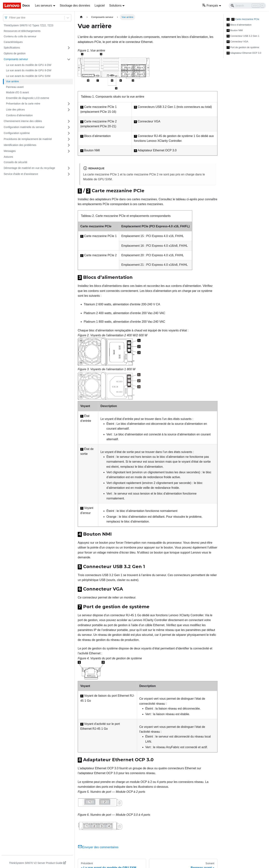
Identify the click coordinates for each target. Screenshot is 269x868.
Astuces (8, 157)
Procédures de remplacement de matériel (28, 139)
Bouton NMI (235, 30)
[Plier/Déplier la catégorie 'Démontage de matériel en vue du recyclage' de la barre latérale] (69, 168)
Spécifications (12, 48)
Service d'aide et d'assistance (21, 174)
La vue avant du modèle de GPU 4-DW (29, 65)
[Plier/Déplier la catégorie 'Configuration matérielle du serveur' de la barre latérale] (69, 127)
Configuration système (17, 133)
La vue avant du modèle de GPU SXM (28, 76)
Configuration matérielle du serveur (24, 127)
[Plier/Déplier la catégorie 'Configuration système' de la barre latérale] (69, 133)
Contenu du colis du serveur (20, 36)
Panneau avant (15, 87)
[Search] (247, 6)
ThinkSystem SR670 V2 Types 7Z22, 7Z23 (28, 25)
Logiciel (100, 6)
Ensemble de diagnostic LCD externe (28, 98)
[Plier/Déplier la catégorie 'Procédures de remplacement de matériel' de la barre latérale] (69, 139)
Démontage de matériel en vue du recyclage (29, 168)
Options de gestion (15, 53)
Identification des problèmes (20, 145)
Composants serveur (16, 59)
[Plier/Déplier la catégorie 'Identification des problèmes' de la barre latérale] (69, 145)
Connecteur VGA (237, 41)
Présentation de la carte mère (23, 104)
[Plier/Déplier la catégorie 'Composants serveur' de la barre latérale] (69, 59)
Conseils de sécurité (16, 162)
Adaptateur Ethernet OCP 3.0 (244, 52)
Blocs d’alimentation (239, 24)
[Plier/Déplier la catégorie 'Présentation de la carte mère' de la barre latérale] (69, 104)
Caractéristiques (13, 42)
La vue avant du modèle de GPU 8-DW (29, 70)
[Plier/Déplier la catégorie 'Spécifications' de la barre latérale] (69, 48)
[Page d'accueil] (81, 17)
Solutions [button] (115, 6)
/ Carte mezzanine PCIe (243, 19)
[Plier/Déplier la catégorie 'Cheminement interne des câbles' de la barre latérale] (69, 121)
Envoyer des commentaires (98, 846)
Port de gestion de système (243, 46)
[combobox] (10, 18)
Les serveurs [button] (44, 6)
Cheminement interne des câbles (23, 121)
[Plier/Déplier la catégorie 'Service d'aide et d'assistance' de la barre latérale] (69, 174)
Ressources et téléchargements (22, 31)
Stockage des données (75, 6)
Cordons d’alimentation (19, 115)
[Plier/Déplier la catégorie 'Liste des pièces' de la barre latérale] (69, 110)
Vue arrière (12, 81)
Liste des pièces (15, 110)
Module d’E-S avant (17, 92)
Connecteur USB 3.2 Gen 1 (243, 35)
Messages (10, 151)
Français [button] (210, 6)
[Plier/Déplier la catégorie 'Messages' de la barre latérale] (69, 151)
